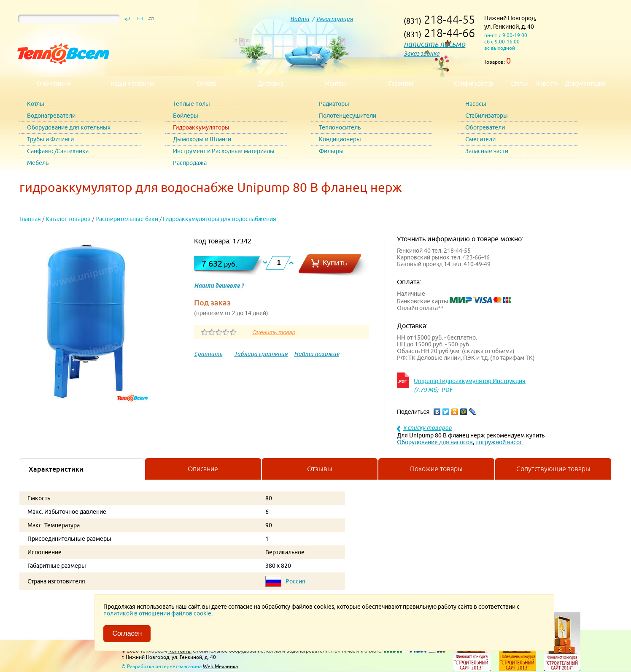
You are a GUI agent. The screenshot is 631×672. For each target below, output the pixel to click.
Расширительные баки (127, 219)
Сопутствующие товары (553, 469)
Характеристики (56, 469)
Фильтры (331, 151)
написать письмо (434, 44)
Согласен (127, 633)
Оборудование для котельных (69, 127)
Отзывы (320, 469)
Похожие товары (436, 469)
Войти (300, 19)
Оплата (206, 84)
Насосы (476, 104)
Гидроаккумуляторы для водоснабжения (220, 219)
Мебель (38, 163)
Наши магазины (132, 84)
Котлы (36, 104)
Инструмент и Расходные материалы (224, 151)
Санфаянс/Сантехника (58, 151)
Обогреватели (485, 127)
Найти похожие (317, 354)
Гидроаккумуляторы (201, 127)
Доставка (271, 84)
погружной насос (499, 442)
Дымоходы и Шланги (202, 139)
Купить (335, 263)
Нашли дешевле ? (219, 286)
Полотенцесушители (348, 116)
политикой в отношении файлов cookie (157, 613)
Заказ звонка (422, 54)
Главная (30, 219)
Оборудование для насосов (435, 442)
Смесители (480, 139)
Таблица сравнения (261, 354)
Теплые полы (191, 104)
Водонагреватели (51, 116)
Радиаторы (334, 104)
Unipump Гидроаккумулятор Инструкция (470, 381)
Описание (203, 469)
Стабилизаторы (487, 116)
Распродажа (190, 163)
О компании (53, 84)
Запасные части (487, 151)
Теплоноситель (340, 127)
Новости (547, 84)
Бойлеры (186, 116)
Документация (585, 84)
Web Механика (220, 666)
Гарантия (401, 84)
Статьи (519, 84)
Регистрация (335, 19)
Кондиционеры (340, 139)
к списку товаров (427, 428)
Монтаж (335, 84)
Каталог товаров (68, 219)
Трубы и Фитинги (50, 139)
